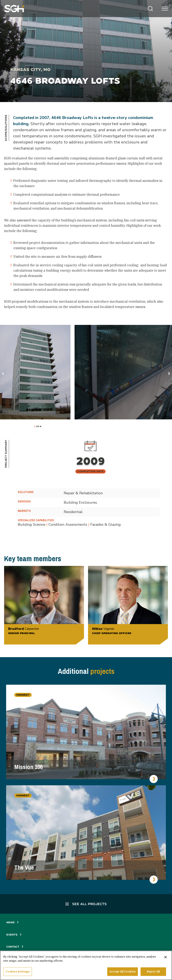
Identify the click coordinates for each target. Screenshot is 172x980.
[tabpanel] (35, 372)
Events (14, 935)
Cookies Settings (18, 972)
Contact (15, 947)
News (12, 922)
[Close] (165, 957)
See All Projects (86, 904)
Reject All (153, 972)
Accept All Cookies (123, 972)
